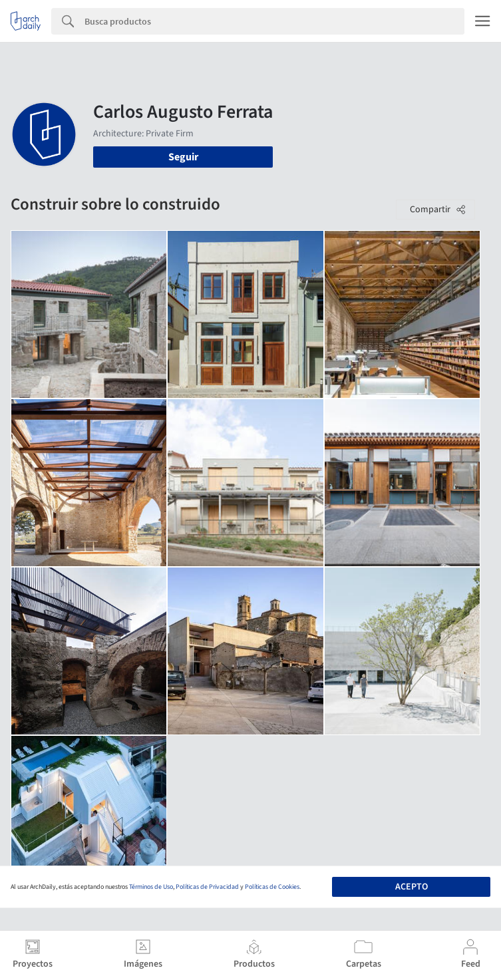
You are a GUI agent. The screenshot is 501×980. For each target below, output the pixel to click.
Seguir (183, 157)
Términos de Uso (151, 887)
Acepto (412, 887)
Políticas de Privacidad (207, 887)
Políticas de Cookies (272, 887)
